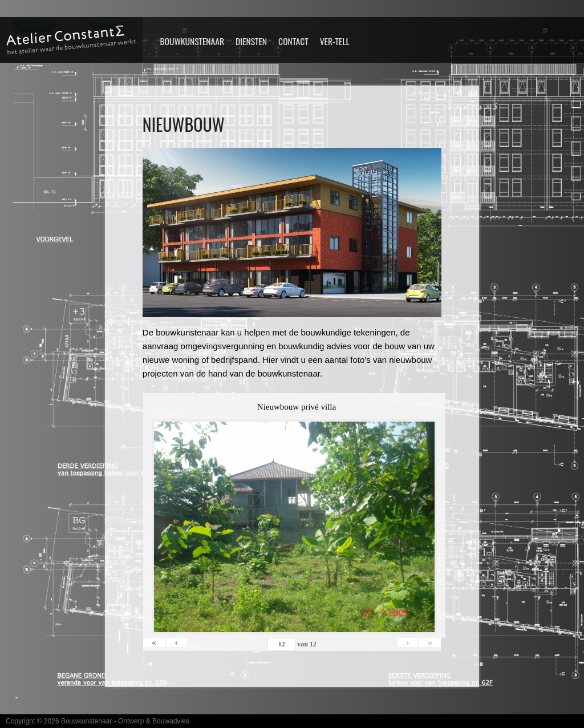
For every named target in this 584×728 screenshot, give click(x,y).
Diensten (251, 41)
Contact (293, 41)
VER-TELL (335, 41)
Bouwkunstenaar (192, 41)
